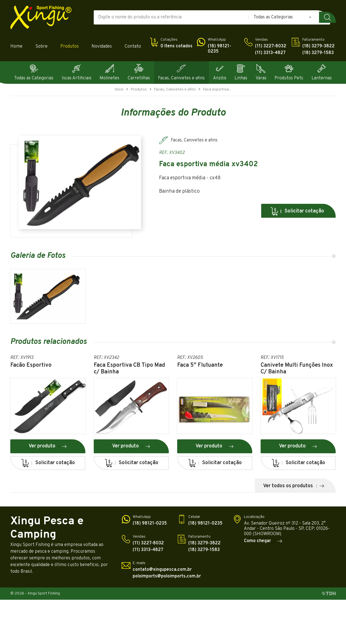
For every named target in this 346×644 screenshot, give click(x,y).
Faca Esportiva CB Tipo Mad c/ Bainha (129, 369)
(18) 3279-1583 (318, 53)
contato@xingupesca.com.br (162, 570)
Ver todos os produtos (294, 486)
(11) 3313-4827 (270, 53)
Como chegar (263, 541)
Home (16, 47)
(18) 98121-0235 (219, 49)
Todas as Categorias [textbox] (273, 17)
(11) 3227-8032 (271, 46)
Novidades (102, 47)
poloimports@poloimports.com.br (167, 576)
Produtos (70, 47)
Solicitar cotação (297, 211)
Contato (133, 47)
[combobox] (283, 17)
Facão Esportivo (31, 365)
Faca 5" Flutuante (200, 365)
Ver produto (48, 446)
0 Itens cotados (176, 46)
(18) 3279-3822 (318, 46)
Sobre (41, 47)
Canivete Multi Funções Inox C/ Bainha (297, 369)
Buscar (327, 17)
